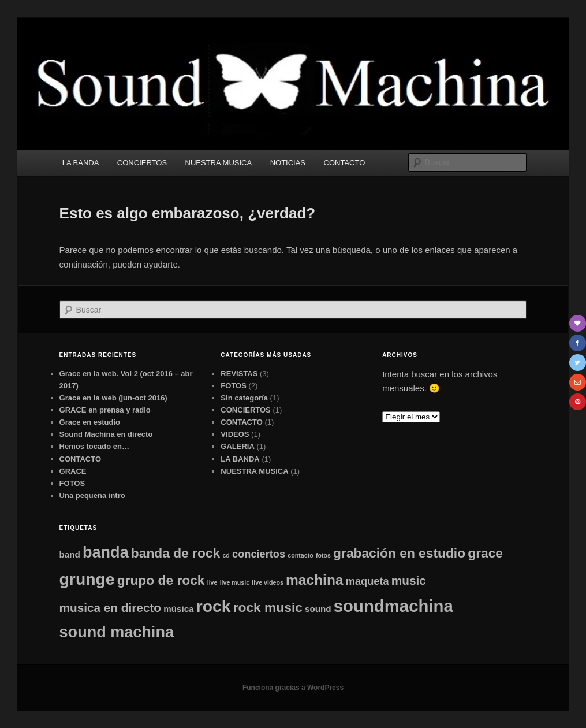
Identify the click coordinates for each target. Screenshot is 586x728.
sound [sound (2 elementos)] (318, 609)
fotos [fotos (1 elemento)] (323, 555)
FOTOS (72, 483)
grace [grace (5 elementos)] (485, 553)
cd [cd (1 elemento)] (226, 555)
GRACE (73, 471)
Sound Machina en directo (106, 434)
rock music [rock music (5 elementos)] (268, 607)
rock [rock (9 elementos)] (214, 606)
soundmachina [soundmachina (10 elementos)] (393, 606)
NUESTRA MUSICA (219, 163)
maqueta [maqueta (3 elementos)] (367, 581)
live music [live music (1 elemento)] (235, 582)
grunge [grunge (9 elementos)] (87, 579)
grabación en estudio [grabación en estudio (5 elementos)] (399, 553)
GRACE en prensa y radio (105, 410)
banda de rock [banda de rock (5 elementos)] (176, 553)
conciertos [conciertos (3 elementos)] (259, 554)
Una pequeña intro (92, 495)
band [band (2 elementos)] (70, 554)
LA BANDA (81, 163)
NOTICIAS (288, 163)
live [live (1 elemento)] (212, 582)
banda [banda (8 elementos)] (106, 552)
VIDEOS (235, 434)
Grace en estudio (90, 422)
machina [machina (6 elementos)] (315, 580)
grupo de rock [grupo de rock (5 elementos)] (161, 580)
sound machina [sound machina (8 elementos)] (117, 632)
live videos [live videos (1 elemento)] (268, 582)
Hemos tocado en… (94, 446)
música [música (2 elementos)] (178, 609)
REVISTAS (239, 374)
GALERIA (238, 446)
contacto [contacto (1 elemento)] (300, 555)
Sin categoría (244, 398)
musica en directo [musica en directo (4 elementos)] (110, 608)
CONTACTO (345, 163)
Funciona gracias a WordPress (293, 688)
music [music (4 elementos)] (409, 580)
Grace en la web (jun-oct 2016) (113, 398)
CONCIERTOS (142, 163)
